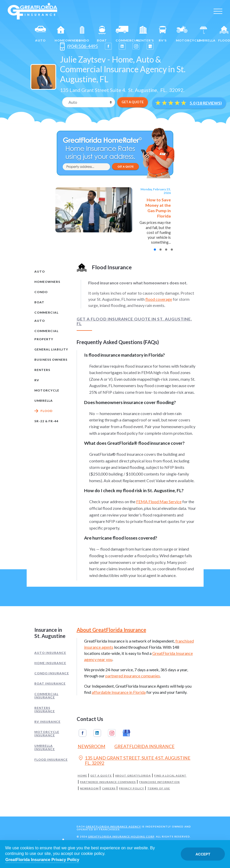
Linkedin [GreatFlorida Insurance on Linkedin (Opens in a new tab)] (97, 733)
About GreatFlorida (133, 776)
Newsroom (89, 788)
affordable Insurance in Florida (119, 692)
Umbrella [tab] (44, 401)
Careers (109, 788)
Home (82, 776)
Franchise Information (159, 782)
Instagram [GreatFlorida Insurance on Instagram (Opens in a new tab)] (112, 733)
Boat (102, 34)
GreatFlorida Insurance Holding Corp (121, 836)
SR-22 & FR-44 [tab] (46, 421)
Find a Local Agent (170, 776)
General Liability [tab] (51, 349)
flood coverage (159, 299)
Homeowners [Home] (63, 34)
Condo (83, 34)
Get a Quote (101, 776)
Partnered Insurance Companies (108, 782)
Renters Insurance (45, 710)
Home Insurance (50, 663)
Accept (203, 854)
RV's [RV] (163, 34)
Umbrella (206, 34)
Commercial (124, 34)
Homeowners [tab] (47, 282)
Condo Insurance (52, 673)
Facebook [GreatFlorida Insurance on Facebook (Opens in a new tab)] (83, 733)
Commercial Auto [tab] (46, 317)
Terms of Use (159, 788)
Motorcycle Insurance (47, 734)
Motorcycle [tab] (47, 390)
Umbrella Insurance (45, 747)
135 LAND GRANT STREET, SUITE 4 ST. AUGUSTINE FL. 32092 (134, 761)
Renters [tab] (42, 370)
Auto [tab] (40, 271)
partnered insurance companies (133, 676)
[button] (155, 250)
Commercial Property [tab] (46, 335)
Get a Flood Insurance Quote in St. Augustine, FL (134, 321)
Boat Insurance (50, 683)
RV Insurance (47, 722)
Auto (41, 34)
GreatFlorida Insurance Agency (113, 826)
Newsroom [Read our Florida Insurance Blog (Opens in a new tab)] (92, 746)
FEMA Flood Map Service (159, 502)
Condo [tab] (41, 292)
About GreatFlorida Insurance (111, 630)
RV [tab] (37, 380)
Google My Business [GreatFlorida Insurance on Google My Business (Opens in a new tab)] (126, 733)
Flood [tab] (47, 411)
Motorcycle (184, 34)
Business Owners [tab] (51, 360)
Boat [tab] (39, 302)
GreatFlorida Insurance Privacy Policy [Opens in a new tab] (42, 860)
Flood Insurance (51, 759)
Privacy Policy (132, 788)
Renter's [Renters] (145, 34)
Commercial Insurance (46, 696)
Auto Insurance (50, 653)
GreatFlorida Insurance (144, 746)
